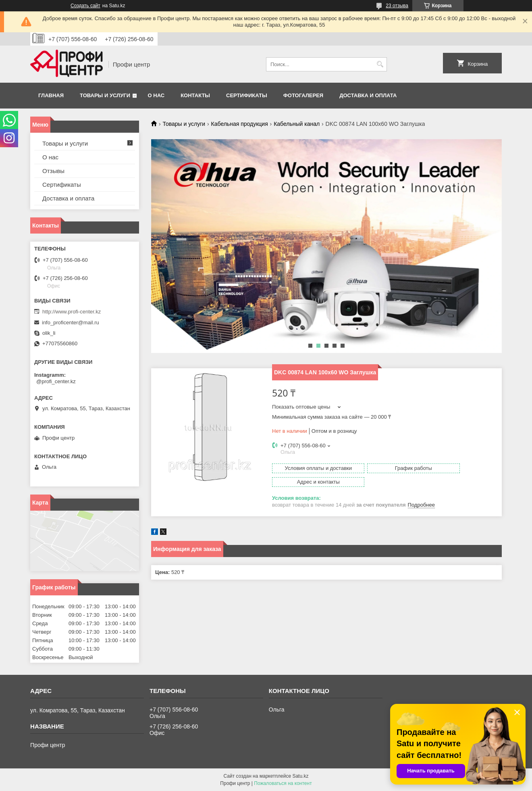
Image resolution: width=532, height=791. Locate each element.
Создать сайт (85, 6)
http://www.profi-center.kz (72, 312)
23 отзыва (397, 6)
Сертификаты (247, 95)
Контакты (195, 95)
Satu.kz (300, 776)
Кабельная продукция (240, 124)
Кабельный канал (297, 124)
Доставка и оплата (368, 95)
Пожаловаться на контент (283, 783)
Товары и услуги (105, 95)
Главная (51, 95)
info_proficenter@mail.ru (71, 322)
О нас (156, 95)
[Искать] (380, 64)
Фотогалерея (303, 95)
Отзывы (53, 171)
